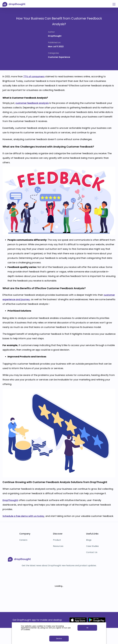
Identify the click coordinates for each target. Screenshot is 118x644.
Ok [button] (87, 628)
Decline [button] (59, 639)
